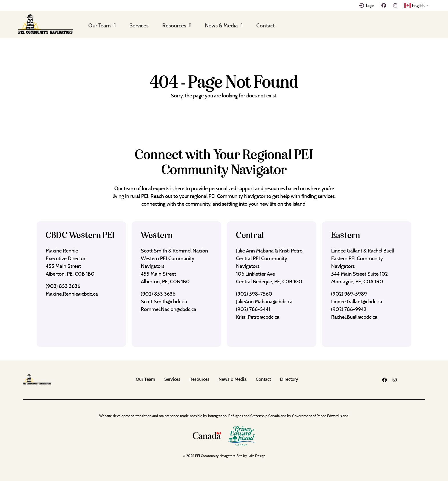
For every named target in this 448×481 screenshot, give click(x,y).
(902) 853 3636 (63, 286)
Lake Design (257, 456)
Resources (174, 25)
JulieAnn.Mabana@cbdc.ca (264, 301)
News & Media (221, 25)
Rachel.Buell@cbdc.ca (354, 317)
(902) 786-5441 (253, 309)
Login (370, 5)
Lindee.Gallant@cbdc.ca (357, 301)
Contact (265, 25)
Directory (289, 379)
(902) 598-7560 (254, 294)
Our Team (100, 25)
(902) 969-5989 (349, 294)
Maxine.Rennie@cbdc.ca (72, 294)
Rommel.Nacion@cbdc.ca (169, 309)
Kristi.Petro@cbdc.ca (258, 317)
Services (139, 25)
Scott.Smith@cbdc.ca (164, 301)
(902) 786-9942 (349, 309)
